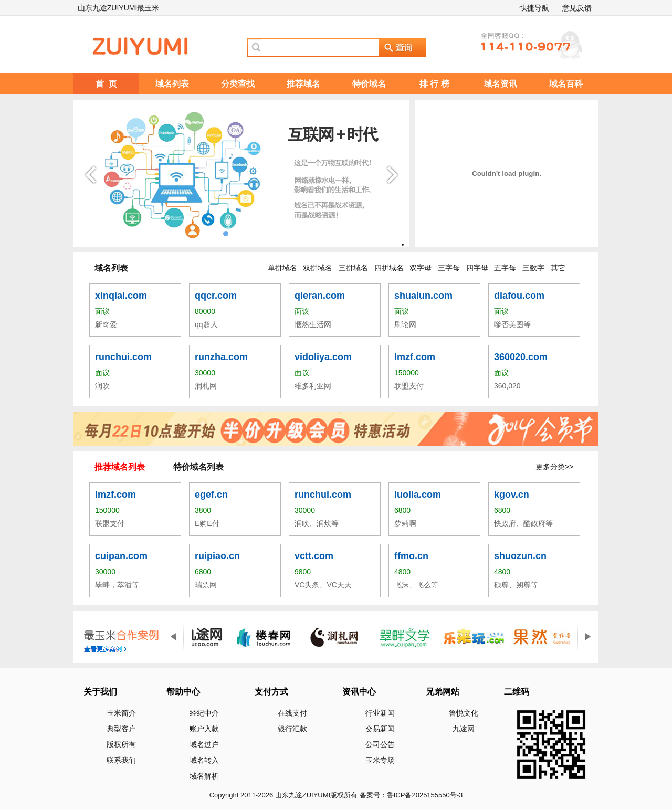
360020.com (521, 357)
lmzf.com (415, 357)
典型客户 (121, 729)
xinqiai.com (121, 296)
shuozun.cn (520, 556)
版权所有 (121, 744)
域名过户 (204, 744)
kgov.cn (512, 495)
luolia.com (418, 495)
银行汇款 (292, 729)
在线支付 (292, 713)
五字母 (505, 268)
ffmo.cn (411, 556)
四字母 (477, 268)
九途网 (464, 729)
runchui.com (123, 357)
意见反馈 (577, 8)
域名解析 (204, 776)
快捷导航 (534, 8)
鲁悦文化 (464, 713)
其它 (558, 268)
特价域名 (369, 84)
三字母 (449, 268)
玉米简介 (121, 713)
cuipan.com (121, 556)
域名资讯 (500, 84)
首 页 (106, 84)
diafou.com (519, 296)
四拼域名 (389, 268)
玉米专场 (380, 760)
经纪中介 (204, 713)
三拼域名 (353, 268)
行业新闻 (380, 713)
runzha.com (221, 357)
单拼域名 (282, 268)
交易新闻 (380, 729)
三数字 (533, 268)
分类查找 (238, 84)
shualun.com (423, 296)
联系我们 (121, 760)
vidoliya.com (323, 357)
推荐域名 (303, 84)
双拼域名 (318, 268)
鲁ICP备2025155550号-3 (425, 795)
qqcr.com (216, 296)
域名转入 (204, 760)
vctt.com (314, 556)
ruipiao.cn (217, 556)
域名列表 (172, 84)
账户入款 (204, 729)
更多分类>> (554, 467)
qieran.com (320, 296)
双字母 (421, 268)
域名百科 (566, 84)
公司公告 (380, 744)
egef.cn (211, 495)
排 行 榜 (434, 84)
